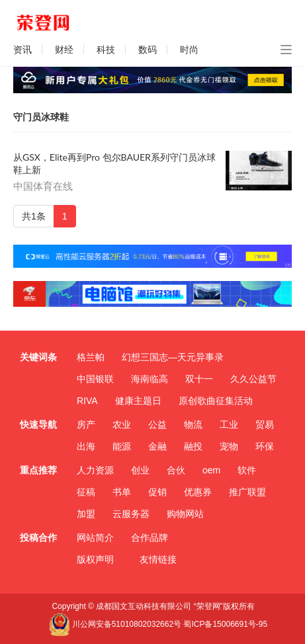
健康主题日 (138, 401)
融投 (193, 446)
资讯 (22, 50)
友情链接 (158, 559)
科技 (106, 50)
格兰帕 (91, 357)
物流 (193, 424)
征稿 (86, 492)
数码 (148, 50)
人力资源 (95, 470)
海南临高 (150, 379)
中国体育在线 (43, 186)
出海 (86, 446)
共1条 (34, 216)
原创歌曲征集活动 (216, 401)
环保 (265, 446)
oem (211, 470)
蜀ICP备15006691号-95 (225, 624)
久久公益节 (253, 379)
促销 (157, 492)
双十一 (199, 379)
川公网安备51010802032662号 (115, 624)
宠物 (229, 446)
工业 (229, 424)
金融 (157, 446)
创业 (140, 470)
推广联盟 (247, 492)
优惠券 (198, 492)
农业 (122, 424)
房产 (86, 424)
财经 (64, 50)
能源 (122, 446)
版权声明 (95, 559)
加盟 (86, 514)
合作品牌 (150, 538)
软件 (247, 470)
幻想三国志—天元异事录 (173, 357)
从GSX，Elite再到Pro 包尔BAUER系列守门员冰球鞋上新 (114, 163)
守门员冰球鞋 (41, 117)
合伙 (176, 470)
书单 (122, 492)
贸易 (265, 424)
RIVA (87, 401)
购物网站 (185, 514)
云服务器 (131, 514)
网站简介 (95, 538)
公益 (157, 424)
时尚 (189, 50)
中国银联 (95, 379)
